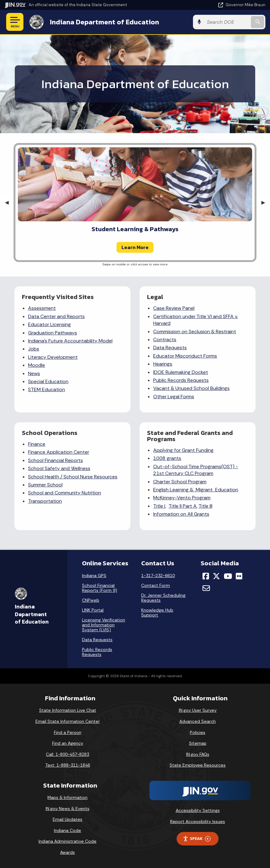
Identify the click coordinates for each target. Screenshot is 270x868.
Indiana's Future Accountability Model (70, 341)
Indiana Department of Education (104, 22)
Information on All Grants (181, 514)
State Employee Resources (198, 765)
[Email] (206, 588)
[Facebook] (206, 576)
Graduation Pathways (53, 333)
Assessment (42, 308)
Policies (198, 732)
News (34, 373)
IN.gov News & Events (67, 809)
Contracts (165, 340)
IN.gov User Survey (198, 710)
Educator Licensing (49, 324)
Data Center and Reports (56, 316)
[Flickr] (239, 576)
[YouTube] (228, 576)
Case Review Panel (174, 308)
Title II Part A (183, 506)
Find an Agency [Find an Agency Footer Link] (68, 743)
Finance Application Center (59, 452)
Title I (159, 506)
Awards (67, 852)
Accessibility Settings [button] (198, 810)
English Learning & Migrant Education (196, 490)
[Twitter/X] (216, 576)
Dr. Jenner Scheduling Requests (163, 598)
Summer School (45, 485)
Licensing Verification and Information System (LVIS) (104, 625)
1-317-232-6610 (158, 575)
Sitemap (198, 743)
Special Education (48, 381)
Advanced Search (198, 721)
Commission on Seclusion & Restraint (195, 332)
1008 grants (167, 458)
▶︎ (266, 202)
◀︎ (9, 202)
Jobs (34, 349)
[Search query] (227, 22)
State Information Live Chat (68, 710)
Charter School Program (180, 482)
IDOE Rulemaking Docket (181, 372)
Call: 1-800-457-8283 (67, 754)
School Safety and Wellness (59, 468)
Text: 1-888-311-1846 (68, 765)
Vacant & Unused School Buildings (191, 388)
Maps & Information (67, 797)
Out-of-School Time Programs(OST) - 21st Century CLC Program (196, 470)
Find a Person (68, 732)
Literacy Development (53, 357)
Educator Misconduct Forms (185, 356)
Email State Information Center (68, 721)
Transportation (45, 501)
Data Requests (170, 348)
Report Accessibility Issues (198, 821)
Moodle (37, 365)
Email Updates (67, 819)
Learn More (135, 247)
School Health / (46, 477)
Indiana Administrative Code (67, 841)
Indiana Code (67, 830)
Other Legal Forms (174, 397)
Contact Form (155, 585)
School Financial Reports (55, 460)
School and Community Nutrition (65, 493)
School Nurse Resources (90, 477)
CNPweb (91, 600)
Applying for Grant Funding (183, 450)
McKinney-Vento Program (182, 498)
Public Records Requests (181, 380)
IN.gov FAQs (198, 754)
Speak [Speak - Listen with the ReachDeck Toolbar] (197, 839)
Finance (37, 444)
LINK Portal (93, 610)
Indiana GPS (94, 575)
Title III (205, 506)
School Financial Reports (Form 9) (100, 588)
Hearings (163, 364)
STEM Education (47, 389)
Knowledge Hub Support (157, 612)
